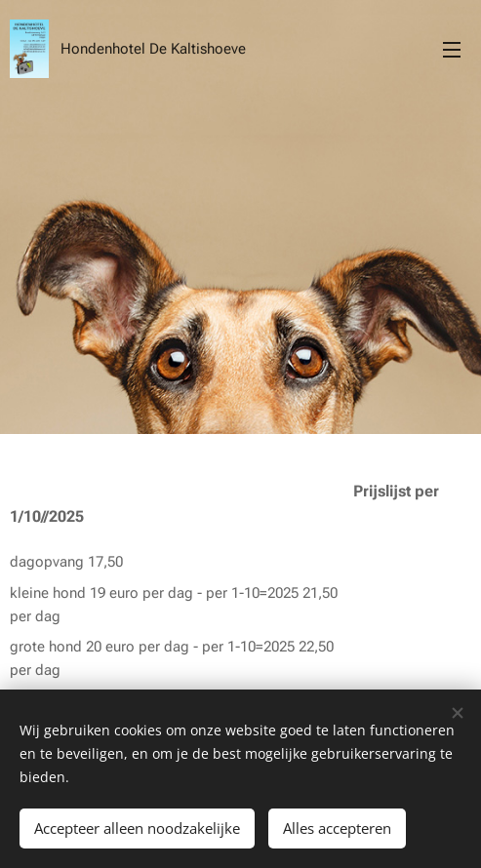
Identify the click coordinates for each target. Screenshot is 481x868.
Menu (452, 50)
